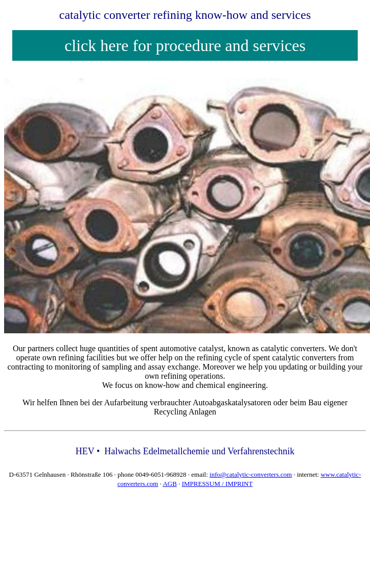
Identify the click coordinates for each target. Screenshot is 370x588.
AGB (169, 484)
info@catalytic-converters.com (251, 474)
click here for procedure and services (185, 45)
